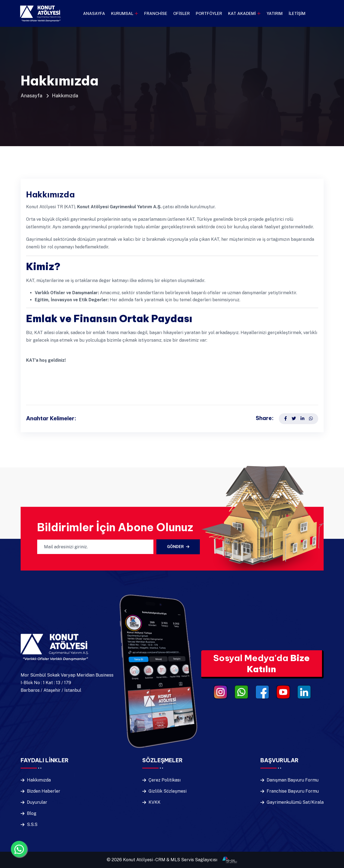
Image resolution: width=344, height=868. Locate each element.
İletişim (297, 13)
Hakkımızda (65, 96)
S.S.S (32, 824)
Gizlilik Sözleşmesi (168, 791)
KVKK (154, 802)
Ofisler (182, 13)
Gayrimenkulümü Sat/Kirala (295, 802)
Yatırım (275, 13)
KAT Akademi (242, 13)
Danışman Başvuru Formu (293, 780)
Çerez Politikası (165, 780)
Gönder (178, 547)
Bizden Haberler (44, 791)
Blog (32, 813)
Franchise (156, 13)
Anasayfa (94, 13)
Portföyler (209, 13)
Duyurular (37, 802)
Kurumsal (122, 13)
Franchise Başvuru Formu (293, 791)
